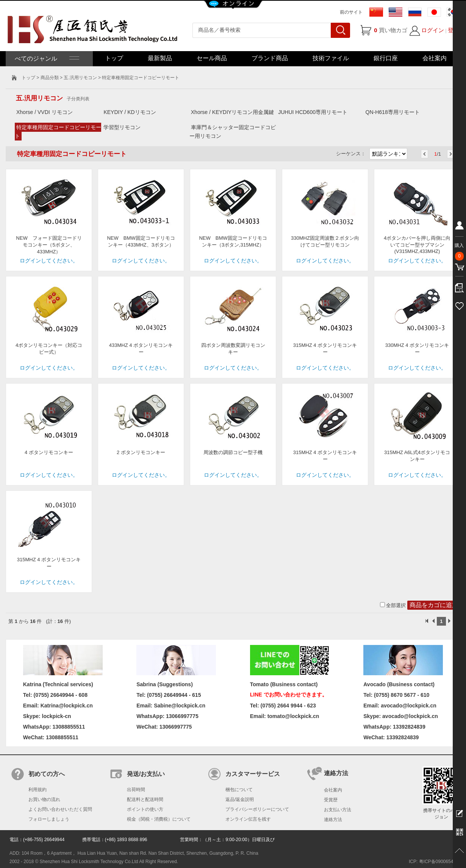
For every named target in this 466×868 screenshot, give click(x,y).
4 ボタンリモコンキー (49, 452)
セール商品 (212, 58)
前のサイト (351, 12)
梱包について (239, 790)
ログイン (433, 30)
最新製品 (160, 58)
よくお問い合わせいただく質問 (60, 809)
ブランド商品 (270, 58)
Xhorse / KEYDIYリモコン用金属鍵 (232, 112)
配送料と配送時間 (145, 799)
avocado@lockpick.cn (410, 716)
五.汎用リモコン (80, 78)
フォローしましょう (49, 819)
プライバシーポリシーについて (257, 809)
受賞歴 (331, 800)
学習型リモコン (122, 127)
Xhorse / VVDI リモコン (45, 112)
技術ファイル (331, 58)
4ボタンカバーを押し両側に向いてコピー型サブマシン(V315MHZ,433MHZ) (417, 245)
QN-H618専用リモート (393, 112)
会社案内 (435, 58)
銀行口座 (386, 58)
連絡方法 (333, 820)
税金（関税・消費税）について (159, 819)
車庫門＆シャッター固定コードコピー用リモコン (233, 132)
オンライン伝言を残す (248, 819)
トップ (114, 58)
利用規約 (38, 790)
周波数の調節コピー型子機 (233, 452)
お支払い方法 (338, 810)
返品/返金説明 (240, 799)
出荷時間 (136, 790)
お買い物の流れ (44, 799)
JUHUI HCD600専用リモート (313, 112)
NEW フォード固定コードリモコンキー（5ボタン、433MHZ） (49, 245)
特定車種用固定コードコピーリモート (58, 132)
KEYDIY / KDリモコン (130, 112)
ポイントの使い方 (145, 809)
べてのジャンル (46, 59)
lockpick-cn (57, 716)
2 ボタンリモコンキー (141, 452)
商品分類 (50, 78)
